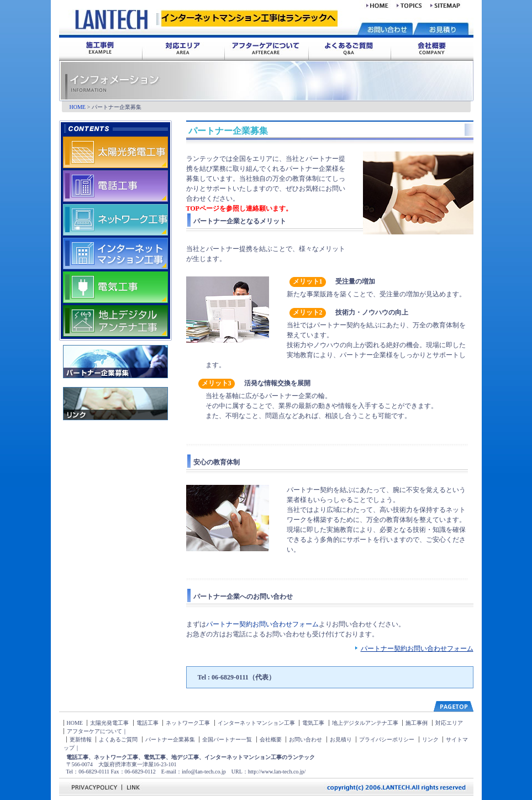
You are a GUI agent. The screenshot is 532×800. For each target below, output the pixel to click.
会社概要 (271, 739)
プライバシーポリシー (387, 739)
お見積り (341, 739)
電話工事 (148, 723)
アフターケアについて (94, 731)
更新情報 (81, 739)
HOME (78, 107)
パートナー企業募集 (170, 739)
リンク (430, 739)
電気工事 (313, 723)
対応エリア (449, 723)
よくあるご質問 (118, 739)
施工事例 (417, 723)
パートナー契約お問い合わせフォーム (262, 624)
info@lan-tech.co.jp (204, 772)
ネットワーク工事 (188, 723)
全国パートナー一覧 (227, 739)
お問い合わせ (305, 739)
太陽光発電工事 (109, 723)
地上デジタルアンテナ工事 (365, 723)
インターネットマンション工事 (256, 723)
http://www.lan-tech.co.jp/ (277, 772)
